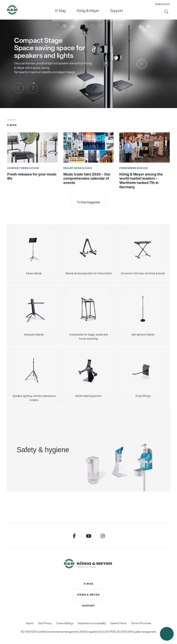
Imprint (30, 623)
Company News (18, 168)
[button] (167, 634)
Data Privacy (45, 623)
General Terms (118, 623)
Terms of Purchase (141, 623)
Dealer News (72, 168)
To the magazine (88, 202)
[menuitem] (65, 10)
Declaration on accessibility (92, 623)
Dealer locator (162, 4)
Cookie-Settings (65, 623)
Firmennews (128, 168)
